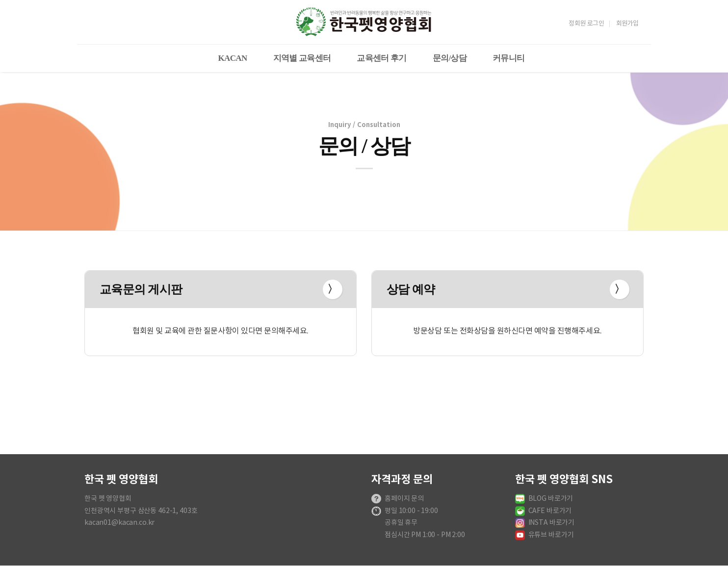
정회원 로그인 (586, 24)
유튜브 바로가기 (551, 535)
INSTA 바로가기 (552, 523)
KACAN (233, 58)
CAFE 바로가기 (550, 511)
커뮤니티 (508, 58)
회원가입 (627, 24)
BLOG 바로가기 (551, 499)
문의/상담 (450, 58)
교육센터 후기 (382, 58)
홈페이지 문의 (404, 499)
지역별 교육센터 (302, 58)
